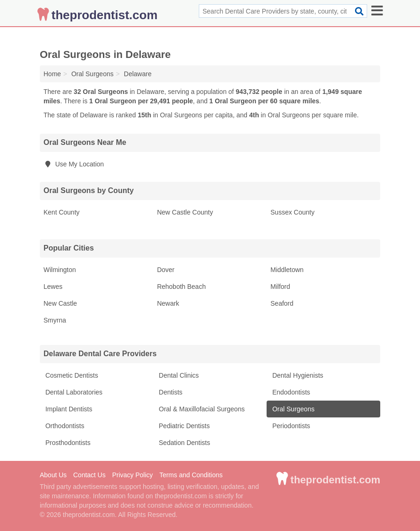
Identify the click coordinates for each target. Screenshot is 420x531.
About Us (53, 475)
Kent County (62, 212)
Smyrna (55, 320)
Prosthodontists (67, 443)
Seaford (282, 303)
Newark (168, 303)
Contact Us (89, 475)
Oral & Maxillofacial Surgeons (201, 409)
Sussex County (292, 212)
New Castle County (185, 212)
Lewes (53, 287)
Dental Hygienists (297, 375)
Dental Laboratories (73, 392)
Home (52, 74)
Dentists (170, 392)
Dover (166, 270)
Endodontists (290, 392)
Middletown (287, 270)
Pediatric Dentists (184, 426)
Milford (280, 287)
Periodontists (290, 426)
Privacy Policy (133, 475)
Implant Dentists (68, 409)
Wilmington (60, 270)
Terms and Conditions (191, 475)
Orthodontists (64, 426)
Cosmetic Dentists (71, 375)
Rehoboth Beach (181, 287)
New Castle (60, 303)
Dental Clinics (178, 375)
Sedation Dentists (184, 443)
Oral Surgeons (292, 409)
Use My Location (74, 164)
